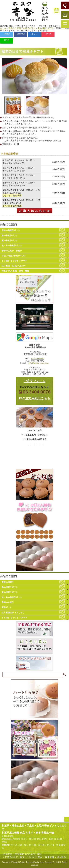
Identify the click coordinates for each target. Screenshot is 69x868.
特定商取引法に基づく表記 (28, 854)
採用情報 (49, 857)
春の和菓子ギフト (10, 236)
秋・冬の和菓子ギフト (12, 246)
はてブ (34, 34)
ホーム (3, 28)
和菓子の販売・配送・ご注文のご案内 (23, 857)
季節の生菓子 (8, 602)
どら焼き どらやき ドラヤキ (14, 261)
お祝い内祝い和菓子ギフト (14, 256)
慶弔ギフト (7, 607)
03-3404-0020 (38, 358)
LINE (6, 40)
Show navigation (65, 24)
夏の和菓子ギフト (46, 28)
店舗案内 (8, 854)
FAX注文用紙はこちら (34, 398)
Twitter (6, 34)
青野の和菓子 (8, 582)
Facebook (20, 34)
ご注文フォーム (34, 381)
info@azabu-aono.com (39, 363)
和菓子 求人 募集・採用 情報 (15, 271)
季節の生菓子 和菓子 (12, 251)
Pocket (48, 34)
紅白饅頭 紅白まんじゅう (14, 266)
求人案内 (61, 857)
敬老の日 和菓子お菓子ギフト (22, 28)
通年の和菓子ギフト (11, 230)
